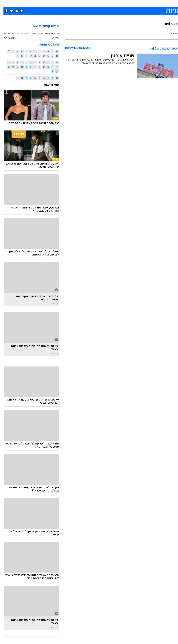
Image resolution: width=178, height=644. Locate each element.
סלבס (112, 3)
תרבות (123, 3)
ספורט (134, 3)
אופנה (47, 3)
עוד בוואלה (48, 85)
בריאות (83, 3)
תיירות (72, 3)
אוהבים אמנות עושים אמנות (40, 33)
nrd (164, 24)
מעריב (52, 38)
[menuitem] (132, 5)
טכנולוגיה (59, 3)
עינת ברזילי (7, 38)
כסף (103, 3)
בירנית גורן (19, 33)
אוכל (94, 3)
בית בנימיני (6, 33)
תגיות (174, 24)
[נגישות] (5, 5)
